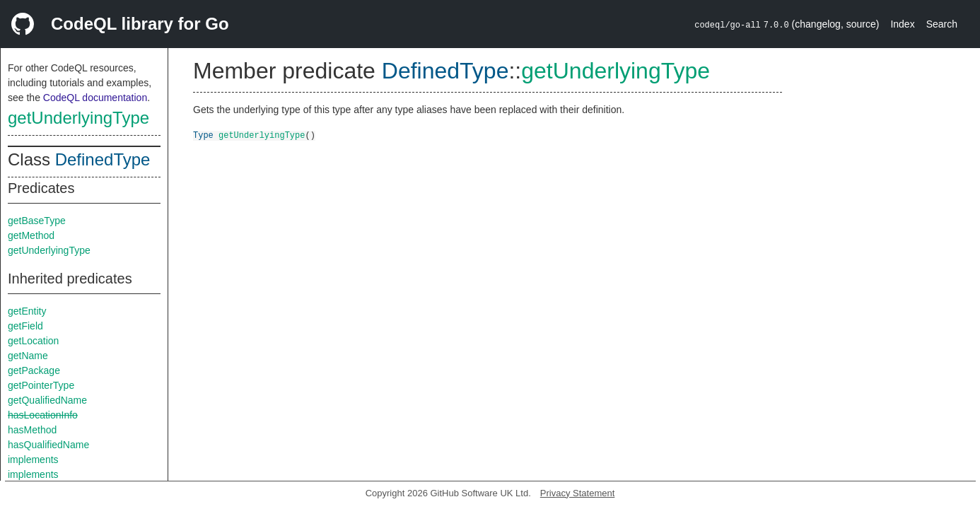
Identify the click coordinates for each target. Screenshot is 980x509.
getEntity (27, 311)
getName (28, 356)
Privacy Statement (578, 493)
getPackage (34, 370)
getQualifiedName (47, 400)
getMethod (31, 235)
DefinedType (103, 159)
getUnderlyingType (78, 118)
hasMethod (32, 430)
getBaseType (37, 221)
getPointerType (41, 385)
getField (25, 326)
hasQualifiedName (48, 445)
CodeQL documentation (95, 98)
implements (33, 460)
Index (902, 24)
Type (203, 135)
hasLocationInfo (43, 415)
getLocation (33, 341)
